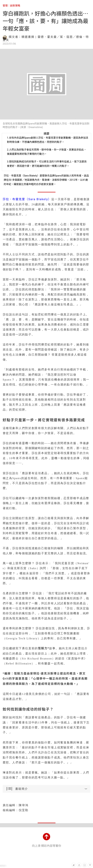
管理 (5, 6)
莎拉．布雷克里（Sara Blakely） (27, 199)
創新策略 (15, 6)
